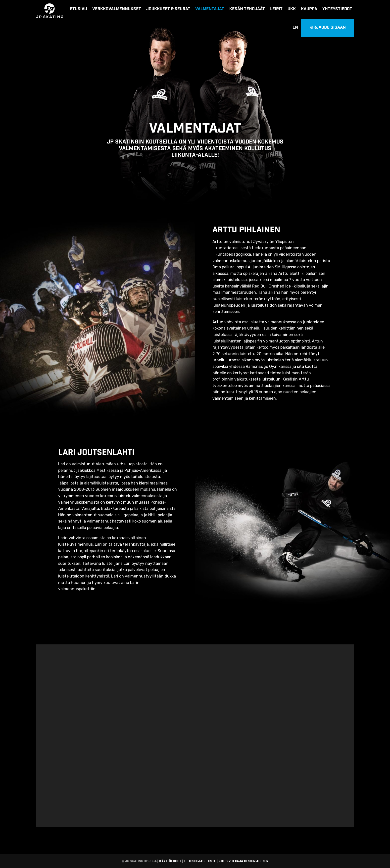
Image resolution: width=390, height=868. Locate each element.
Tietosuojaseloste (200, 861)
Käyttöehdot (170, 861)
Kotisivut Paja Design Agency (244, 861)
